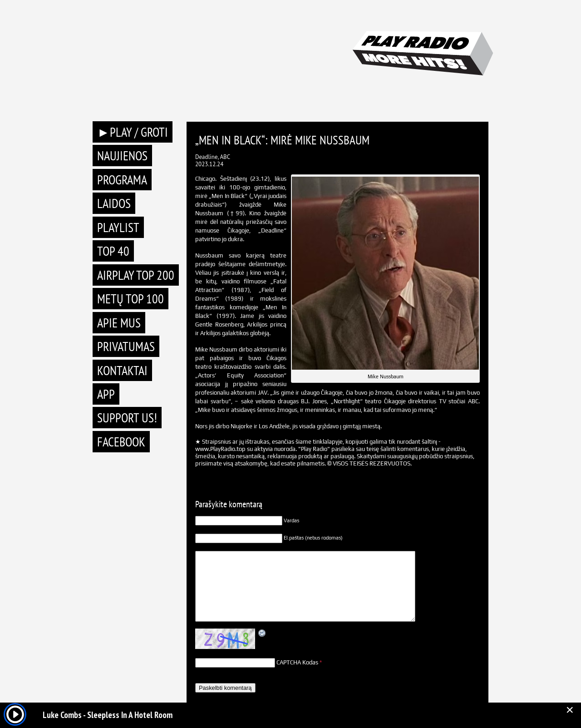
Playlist (118, 227)
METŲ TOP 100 (130, 299)
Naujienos (122, 156)
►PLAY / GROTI (133, 132)
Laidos (114, 203)
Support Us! (127, 418)
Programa (122, 180)
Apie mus (119, 323)
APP (106, 394)
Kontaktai (122, 370)
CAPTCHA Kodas (297, 662)
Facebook (121, 442)
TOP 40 (113, 251)
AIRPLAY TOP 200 (136, 275)
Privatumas (126, 346)
